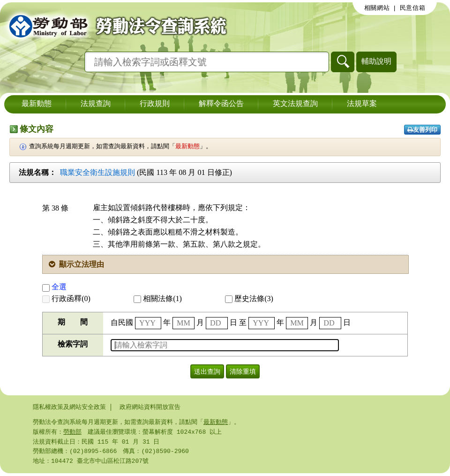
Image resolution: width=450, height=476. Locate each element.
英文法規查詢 (295, 104)
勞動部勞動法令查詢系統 (115, 26)
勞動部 (72, 433)
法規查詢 (96, 104)
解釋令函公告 (221, 104)
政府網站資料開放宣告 (150, 407)
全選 (54, 287)
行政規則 (155, 104)
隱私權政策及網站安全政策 (69, 407)
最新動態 (37, 104)
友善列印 (422, 130)
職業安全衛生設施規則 (97, 172)
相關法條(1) (158, 298)
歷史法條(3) (249, 298)
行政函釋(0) (66, 298)
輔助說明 (376, 61)
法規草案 (362, 104)
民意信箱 (413, 8)
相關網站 (377, 8)
